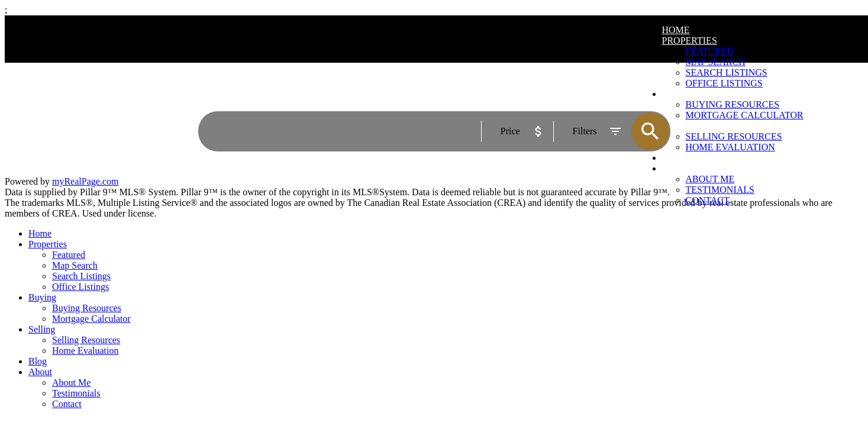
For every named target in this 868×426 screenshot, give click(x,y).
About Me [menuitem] (710, 179)
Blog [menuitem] (38, 361)
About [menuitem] (40, 372)
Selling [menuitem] (42, 329)
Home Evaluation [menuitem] (85, 351)
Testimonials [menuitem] (720, 190)
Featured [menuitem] (710, 51)
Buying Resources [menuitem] (87, 308)
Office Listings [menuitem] (80, 287)
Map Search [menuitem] (716, 62)
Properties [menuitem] (690, 41)
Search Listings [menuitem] (81, 276)
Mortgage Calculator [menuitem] (91, 319)
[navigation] (434, 319)
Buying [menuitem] (42, 297)
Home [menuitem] (676, 30)
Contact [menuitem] (708, 200)
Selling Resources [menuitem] (86, 340)
